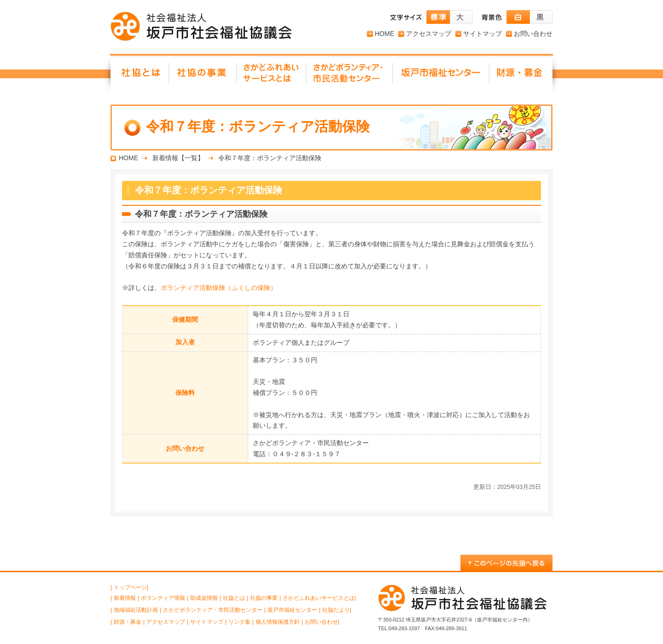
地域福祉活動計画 (136, 610)
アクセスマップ (429, 34)
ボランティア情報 (163, 598)
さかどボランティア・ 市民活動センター (350, 76)
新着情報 (125, 598)
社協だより (336, 610)
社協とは (140, 76)
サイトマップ (483, 34)
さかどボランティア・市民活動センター (213, 610)
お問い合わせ (533, 34)
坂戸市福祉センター (442, 76)
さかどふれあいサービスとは (272, 76)
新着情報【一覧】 (178, 158)
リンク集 (239, 622)
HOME (384, 34)
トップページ (130, 587)
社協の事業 (203, 76)
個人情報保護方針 (278, 622)
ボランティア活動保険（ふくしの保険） (219, 288)
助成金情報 (204, 598)
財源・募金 (521, 76)
